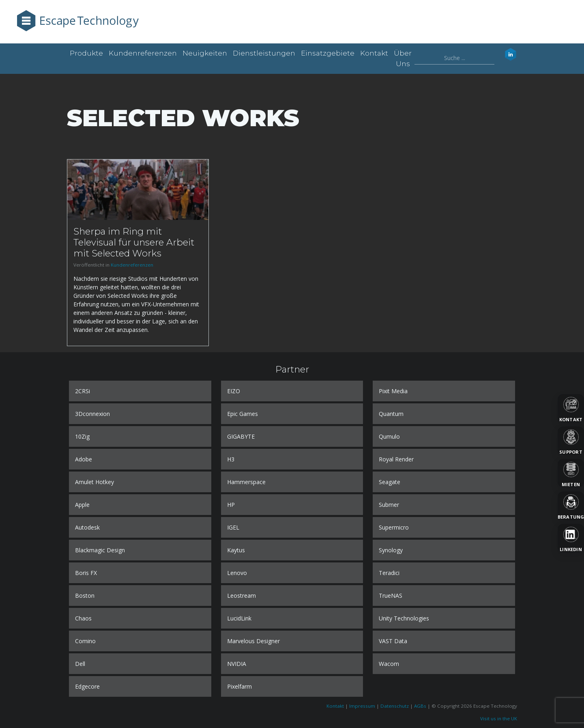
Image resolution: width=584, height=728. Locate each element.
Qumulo (389, 436)
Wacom (389, 664)
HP (231, 505)
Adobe (84, 459)
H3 (231, 459)
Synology (391, 550)
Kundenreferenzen (143, 53)
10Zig (82, 436)
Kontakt (374, 53)
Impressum (362, 706)
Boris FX (86, 573)
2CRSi (83, 391)
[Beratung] (571, 506)
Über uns (403, 58)
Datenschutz (395, 706)
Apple (82, 505)
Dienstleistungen (264, 53)
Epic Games (243, 414)
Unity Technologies (404, 618)
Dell (80, 664)
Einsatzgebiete (328, 53)
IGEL (233, 527)
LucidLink (239, 618)
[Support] (571, 441)
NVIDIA (237, 664)
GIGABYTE (241, 436)
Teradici (389, 573)
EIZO (234, 391)
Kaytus (236, 550)
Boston (85, 596)
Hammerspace (246, 482)
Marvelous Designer (253, 641)
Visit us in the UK (499, 718)
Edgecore (87, 686)
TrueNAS (391, 596)
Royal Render (396, 459)
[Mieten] (571, 473)
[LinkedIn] (571, 538)
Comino (85, 641)
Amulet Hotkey (94, 482)
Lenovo (237, 573)
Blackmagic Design (100, 550)
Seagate (390, 482)
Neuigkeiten (205, 53)
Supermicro (394, 527)
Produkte (86, 53)
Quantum (391, 414)
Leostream (242, 596)
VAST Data (393, 641)
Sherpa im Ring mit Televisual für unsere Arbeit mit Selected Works (134, 242)
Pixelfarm (239, 686)
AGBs (420, 706)
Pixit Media (393, 391)
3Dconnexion (92, 414)
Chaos (83, 618)
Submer (389, 505)
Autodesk (87, 527)
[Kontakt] (571, 408)
